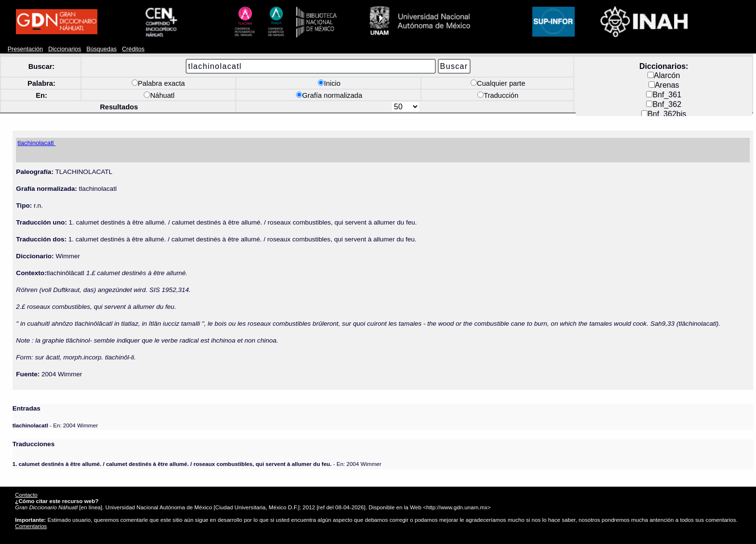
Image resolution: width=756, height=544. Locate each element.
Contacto (26, 495)
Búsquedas (101, 49)
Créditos (133, 49)
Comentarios (31, 526)
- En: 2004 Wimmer (55, 425)
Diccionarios (65, 49)
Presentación (25, 49)
